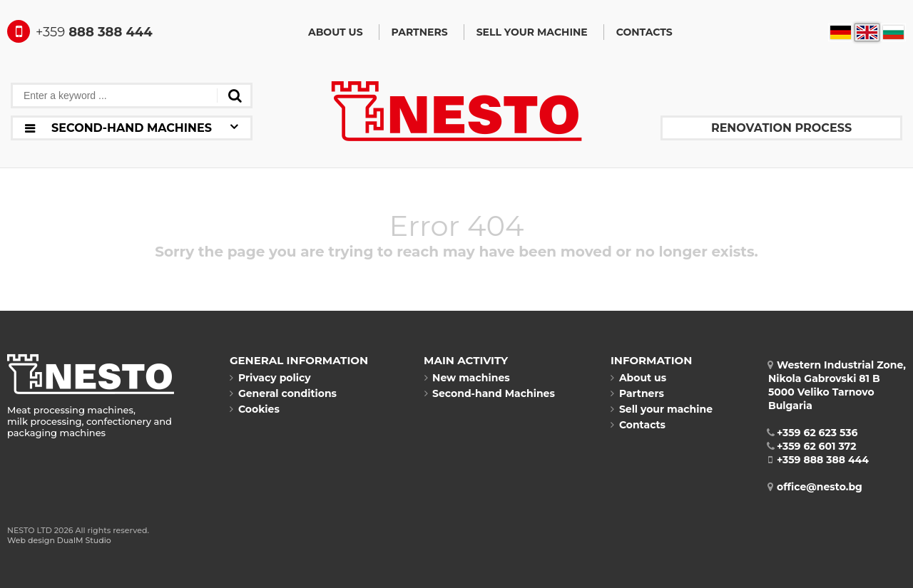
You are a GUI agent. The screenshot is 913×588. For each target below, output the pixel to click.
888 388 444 (80, 32)
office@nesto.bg (815, 487)
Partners (420, 32)
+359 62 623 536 (813, 433)
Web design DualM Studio (59, 540)
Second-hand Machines (489, 393)
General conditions (283, 393)
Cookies (255, 409)
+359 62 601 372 (812, 446)
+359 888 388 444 (818, 460)
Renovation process (781, 128)
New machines (467, 378)
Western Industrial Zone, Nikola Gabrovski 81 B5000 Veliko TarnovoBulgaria (837, 385)
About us (336, 32)
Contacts (644, 32)
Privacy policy (270, 378)
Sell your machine (532, 32)
